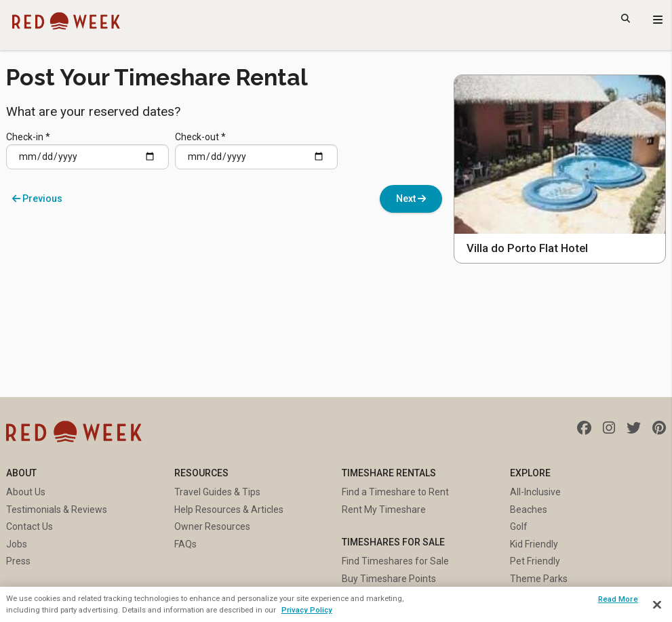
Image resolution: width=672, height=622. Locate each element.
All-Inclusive (535, 492)
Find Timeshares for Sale (395, 561)
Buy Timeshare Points (389, 579)
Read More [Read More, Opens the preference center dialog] (618, 599)
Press (18, 561)
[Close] (657, 605)
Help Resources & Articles (229, 510)
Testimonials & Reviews (57, 510)
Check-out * (256, 151)
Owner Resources (212, 526)
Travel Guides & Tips (217, 492)
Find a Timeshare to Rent (395, 492)
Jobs (17, 544)
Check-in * (87, 151)
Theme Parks (539, 579)
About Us (26, 492)
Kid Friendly (534, 544)
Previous (37, 199)
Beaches (529, 510)
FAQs (185, 544)
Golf (519, 526)
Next (411, 199)
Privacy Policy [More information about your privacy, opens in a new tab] (307, 610)
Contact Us (29, 526)
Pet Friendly (535, 561)
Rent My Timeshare (384, 510)
